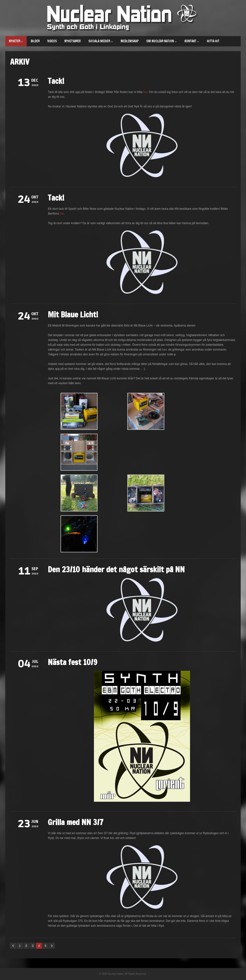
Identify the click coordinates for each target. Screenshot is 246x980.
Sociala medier (101, 41)
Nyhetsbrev (73, 41)
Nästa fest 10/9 (73, 662)
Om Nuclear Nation (162, 41)
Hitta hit (213, 41)
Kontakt (192, 41)
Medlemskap (130, 41)
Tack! (56, 81)
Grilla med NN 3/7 (76, 822)
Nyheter (16, 41)
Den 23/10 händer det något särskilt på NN (116, 569)
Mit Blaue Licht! (73, 314)
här (145, 92)
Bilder (35, 41)
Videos (52, 41)
